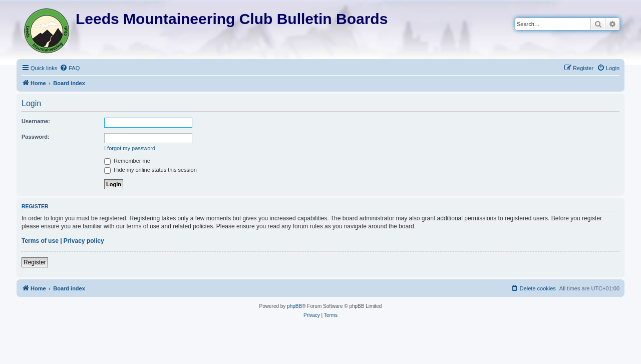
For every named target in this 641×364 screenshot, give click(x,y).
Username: (36, 121)
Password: (36, 137)
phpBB (294, 306)
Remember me (127, 161)
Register (35, 262)
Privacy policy (84, 241)
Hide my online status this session (150, 170)
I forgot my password (130, 148)
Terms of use (40, 241)
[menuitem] (70, 68)
